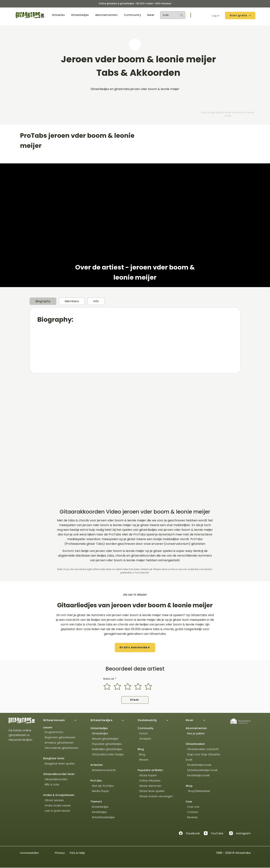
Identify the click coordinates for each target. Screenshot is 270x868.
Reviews (192, 817)
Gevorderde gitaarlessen (61, 748)
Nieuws (144, 760)
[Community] (158, 720)
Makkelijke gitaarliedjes (106, 749)
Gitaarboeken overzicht (202, 749)
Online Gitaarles (150, 781)
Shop (189, 786)
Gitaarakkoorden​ (55, 779)
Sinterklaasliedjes (103, 817)
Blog (141, 749)
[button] (58, 15)
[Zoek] (167, 15)
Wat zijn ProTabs (102, 786)
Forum (143, 733)
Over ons (192, 807)
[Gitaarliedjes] (111, 720)
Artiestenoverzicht (103, 770)
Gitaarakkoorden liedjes (107, 754)
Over (189, 802)
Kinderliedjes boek (198, 765)
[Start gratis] (240, 16)
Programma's (53, 732)
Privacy (60, 853)
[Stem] (135, 700)
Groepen (144, 739)
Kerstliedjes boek (198, 775)
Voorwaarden (29, 853)
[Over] (206, 720)
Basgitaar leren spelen (59, 764)
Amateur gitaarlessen (58, 743)
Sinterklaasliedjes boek (202, 770)
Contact (192, 812)
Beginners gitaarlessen (59, 737)
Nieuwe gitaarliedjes (104, 739)
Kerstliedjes (99, 812)
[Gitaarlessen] (64, 720)
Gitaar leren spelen (151, 791)
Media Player (100, 791)
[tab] (43, 301)
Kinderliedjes (99, 807)
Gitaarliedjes (100, 733)
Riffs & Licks (51, 785)
